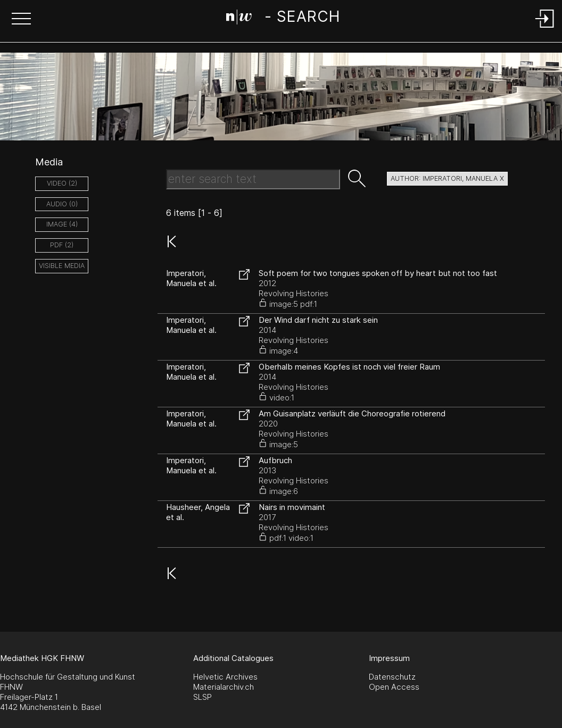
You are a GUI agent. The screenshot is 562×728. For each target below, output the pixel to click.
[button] (21, 20)
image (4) (62, 224)
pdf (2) (62, 245)
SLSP (203, 697)
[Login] (545, 28)
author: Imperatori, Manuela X (447, 178)
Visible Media (62, 266)
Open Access (394, 687)
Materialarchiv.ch (224, 687)
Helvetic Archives (225, 677)
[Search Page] (283, 19)
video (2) (62, 183)
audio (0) (62, 204)
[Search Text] (253, 179)
